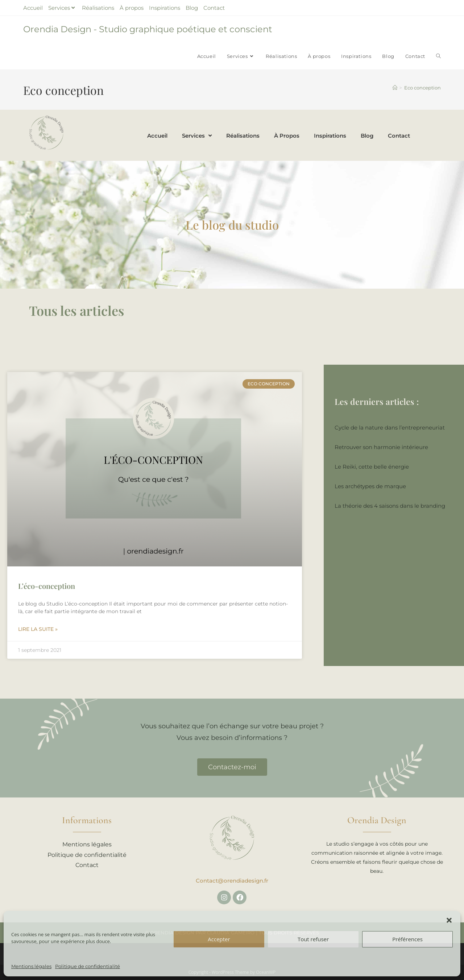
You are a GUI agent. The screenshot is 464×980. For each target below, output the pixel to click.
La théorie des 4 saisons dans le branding (390, 506)
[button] (449, 920)
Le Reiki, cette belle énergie (372, 467)
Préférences (407, 939)
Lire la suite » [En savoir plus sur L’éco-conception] (38, 629)
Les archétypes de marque (370, 486)
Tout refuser (313, 939)
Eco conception (422, 88)
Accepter (219, 939)
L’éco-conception (47, 586)
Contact (214, 8)
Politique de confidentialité (88, 966)
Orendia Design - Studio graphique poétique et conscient (148, 29)
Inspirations (165, 8)
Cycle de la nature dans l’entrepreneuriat (390, 428)
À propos (132, 8)
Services (62, 8)
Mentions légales (31, 966)
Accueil (33, 8)
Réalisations (98, 8)
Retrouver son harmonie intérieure (381, 447)
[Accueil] (395, 88)
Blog (192, 8)
